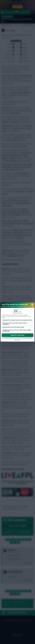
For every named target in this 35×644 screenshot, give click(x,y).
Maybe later (17, 340)
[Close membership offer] (32, 304)
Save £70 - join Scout (17, 335)
